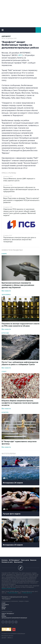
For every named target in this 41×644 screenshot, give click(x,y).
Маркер (4, 607)
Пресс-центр (25, 560)
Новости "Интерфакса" (8, 614)
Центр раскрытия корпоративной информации (14, 618)
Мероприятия (18, 562)
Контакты (5, 560)
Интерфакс (20, 30)
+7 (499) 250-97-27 (27, 593)
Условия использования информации (13, 634)
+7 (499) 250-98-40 (12, 593)
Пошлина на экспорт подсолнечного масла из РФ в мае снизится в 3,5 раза (20, 325)
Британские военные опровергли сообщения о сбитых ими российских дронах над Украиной (18, 285)
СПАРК (4, 603)
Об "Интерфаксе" (14, 560)
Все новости (6, 291)
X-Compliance (5, 605)
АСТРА (3, 609)
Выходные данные (7, 636)
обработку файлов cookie (9, 589)
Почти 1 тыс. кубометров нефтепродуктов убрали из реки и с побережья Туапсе (20, 363)
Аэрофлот (6, 36)
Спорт (4, 372)
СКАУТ (3, 606)
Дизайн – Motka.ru (7, 638)
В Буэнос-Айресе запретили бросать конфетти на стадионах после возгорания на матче (20, 403)
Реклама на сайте (7, 562)
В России (5, 333)
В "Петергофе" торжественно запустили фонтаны (19, 443)
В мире (4, 254)
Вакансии (33, 560)
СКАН (3, 615)
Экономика (6, 295)
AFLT (20, 55)
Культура (5, 412)
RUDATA (4, 616)
